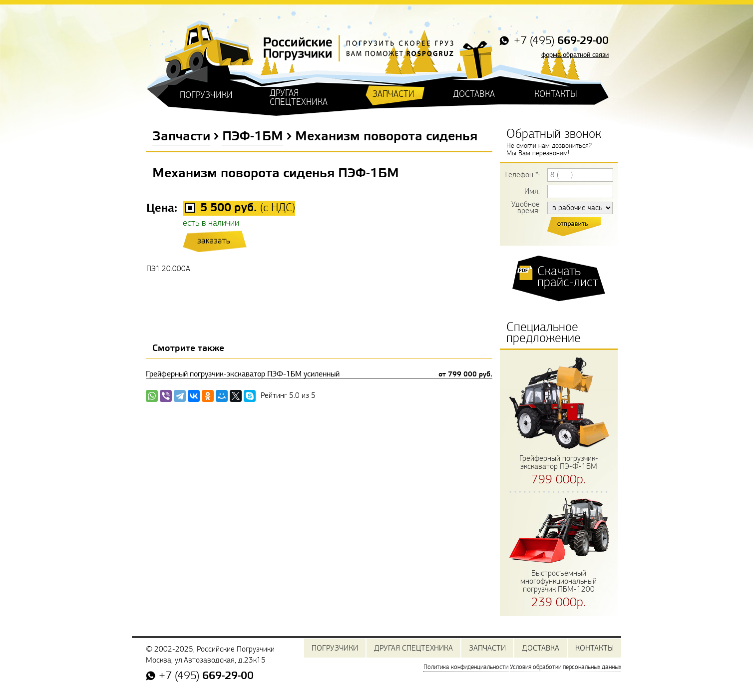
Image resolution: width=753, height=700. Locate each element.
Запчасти (181, 137)
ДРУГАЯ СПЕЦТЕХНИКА (299, 98)
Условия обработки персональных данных (565, 667)
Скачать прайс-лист (568, 277)
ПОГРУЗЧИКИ (206, 95)
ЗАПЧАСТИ (393, 94)
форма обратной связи (575, 55)
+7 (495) (560, 41)
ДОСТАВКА (474, 94)
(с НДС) (248, 208)
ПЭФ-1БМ (253, 137)
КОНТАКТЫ (556, 94)
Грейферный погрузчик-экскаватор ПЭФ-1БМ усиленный (319, 374)
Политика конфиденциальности (466, 667)
